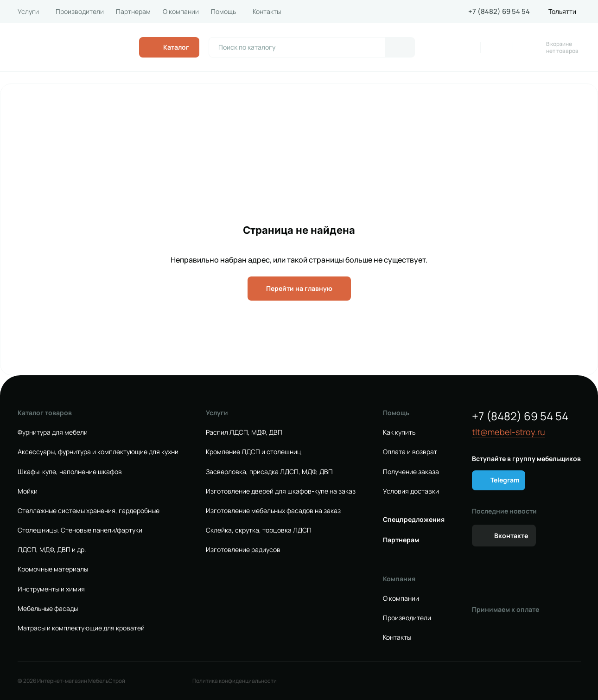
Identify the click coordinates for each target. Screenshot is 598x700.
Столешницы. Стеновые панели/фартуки (80, 530)
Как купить (399, 432)
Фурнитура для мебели (53, 432)
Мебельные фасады (48, 609)
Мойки (28, 491)
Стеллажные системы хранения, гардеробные (89, 511)
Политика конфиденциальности (235, 681)
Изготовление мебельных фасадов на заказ (273, 511)
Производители (80, 12)
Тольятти (562, 12)
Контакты (267, 12)
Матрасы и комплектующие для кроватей (81, 628)
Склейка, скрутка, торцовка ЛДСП (259, 530)
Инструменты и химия (51, 589)
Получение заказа (411, 472)
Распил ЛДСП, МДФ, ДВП (244, 432)
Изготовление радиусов (243, 550)
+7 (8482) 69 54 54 (499, 12)
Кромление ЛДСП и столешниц (254, 452)
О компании (181, 12)
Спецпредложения (414, 520)
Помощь (223, 12)
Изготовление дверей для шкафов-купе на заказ (281, 491)
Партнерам (133, 12)
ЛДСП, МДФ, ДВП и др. (52, 550)
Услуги (28, 12)
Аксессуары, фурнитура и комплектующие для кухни (98, 452)
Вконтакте (511, 536)
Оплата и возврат (410, 452)
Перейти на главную (299, 288)
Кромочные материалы (53, 569)
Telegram (505, 480)
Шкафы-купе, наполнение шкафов (70, 472)
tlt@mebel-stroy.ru (509, 432)
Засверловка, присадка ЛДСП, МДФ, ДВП (269, 472)
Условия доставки (411, 491)
